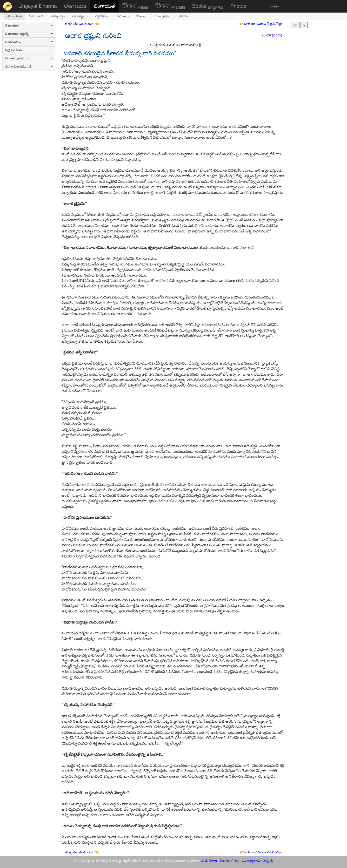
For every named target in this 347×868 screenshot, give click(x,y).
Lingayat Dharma (38, 6)
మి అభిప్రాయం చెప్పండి (257, 861)
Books (208, 6)
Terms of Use (230, 861)
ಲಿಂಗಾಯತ (75, 6)
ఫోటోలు (184, 16)
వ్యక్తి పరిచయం (29, 50)
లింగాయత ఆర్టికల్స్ (29, 34)
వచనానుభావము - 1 (29, 58)
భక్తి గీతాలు (102, 16)
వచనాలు (123, 16)
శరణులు (142, 16)
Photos (238, 6)
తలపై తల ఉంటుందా (79, 24)
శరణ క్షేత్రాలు (163, 16)
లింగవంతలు (29, 42)
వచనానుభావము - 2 (29, 66)
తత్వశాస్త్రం (58, 16)
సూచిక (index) (272, 35)
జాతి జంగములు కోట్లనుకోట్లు (263, 24)
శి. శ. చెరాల (209, 861)
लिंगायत (135, 6)
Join (275, 6)
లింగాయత (104, 6)
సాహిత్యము (80, 16)
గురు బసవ (36, 16)
